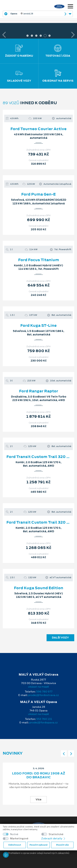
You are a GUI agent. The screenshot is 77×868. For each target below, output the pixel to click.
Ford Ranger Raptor (39, 391)
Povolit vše (62, 845)
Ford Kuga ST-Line (38, 325)
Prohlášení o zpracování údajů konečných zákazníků (39, 853)
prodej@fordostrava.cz (43, 695)
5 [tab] (45, 36)
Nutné (14, 834)
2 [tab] (32, 36)
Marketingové (19, 839)
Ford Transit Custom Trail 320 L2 (39, 457)
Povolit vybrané (38, 845)
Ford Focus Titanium (39, 260)
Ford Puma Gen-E (38, 194)
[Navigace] (70, 7)
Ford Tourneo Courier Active (38, 129)
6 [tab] (49, 36)
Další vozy (60, 638)
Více (38, 799)
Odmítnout (15, 845)
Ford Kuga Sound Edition (39, 588)
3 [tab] (36, 36)
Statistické (56, 834)
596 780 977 (44, 692)
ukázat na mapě (38, 687)
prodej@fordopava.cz (43, 722)
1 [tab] (27, 36)
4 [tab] (41, 36)
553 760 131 (44, 719)
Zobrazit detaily (54, 838)
